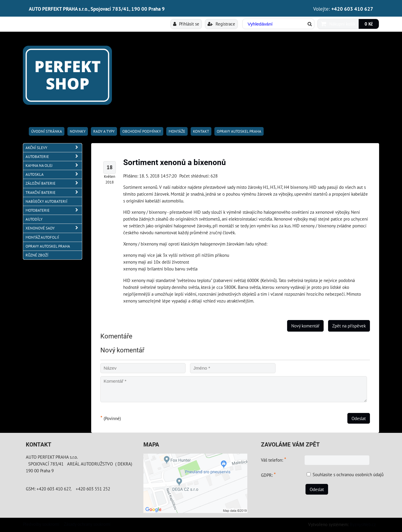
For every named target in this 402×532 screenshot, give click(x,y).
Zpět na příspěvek (349, 326)
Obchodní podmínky (142, 131)
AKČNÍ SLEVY (54, 148)
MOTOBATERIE (54, 210)
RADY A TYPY (104, 131)
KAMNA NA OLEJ (54, 166)
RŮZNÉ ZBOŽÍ (37, 255)
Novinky (78, 131)
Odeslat (359, 418)
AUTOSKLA (54, 174)
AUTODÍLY (34, 219)
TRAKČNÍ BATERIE (54, 193)
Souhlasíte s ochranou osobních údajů (348, 474)
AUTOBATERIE (54, 157)
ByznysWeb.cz (363, 524)
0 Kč (369, 24)
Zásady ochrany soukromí (87, 524)
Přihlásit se (186, 24)
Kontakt (201, 131)
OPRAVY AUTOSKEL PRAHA (239, 131)
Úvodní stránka (47, 131)
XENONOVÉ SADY (54, 228)
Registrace (221, 24)
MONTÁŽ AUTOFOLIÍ (42, 237)
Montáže (177, 131)
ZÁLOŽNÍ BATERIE (54, 183)
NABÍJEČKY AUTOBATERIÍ (46, 201)
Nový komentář (305, 326)
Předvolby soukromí (41, 524)
